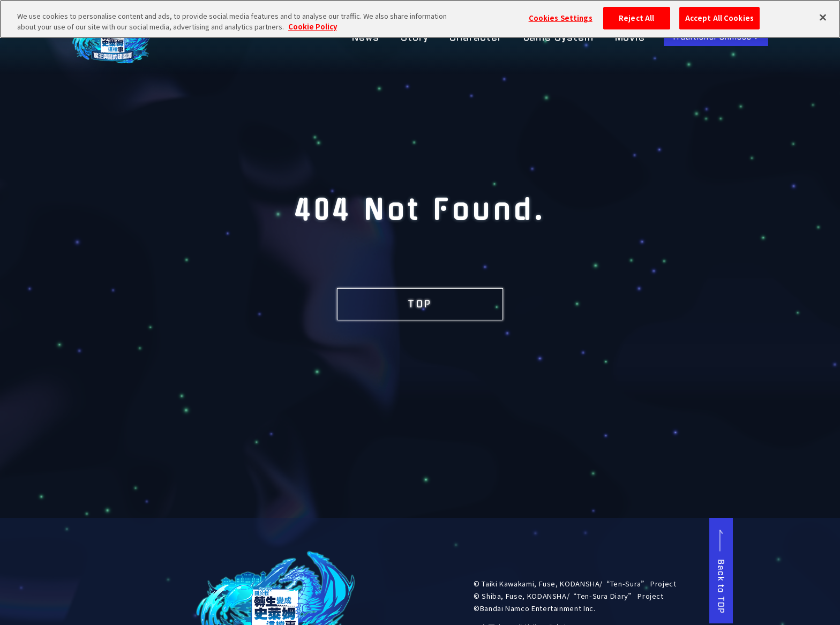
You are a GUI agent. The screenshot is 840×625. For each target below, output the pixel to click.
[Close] (823, 13)
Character (475, 37)
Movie (630, 37)
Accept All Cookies (719, 14)
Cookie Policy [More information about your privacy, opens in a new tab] (313, 22)
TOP (420, 304)
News (366, 37)
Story (415, 37)
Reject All (636, 14)
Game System (558, 37)
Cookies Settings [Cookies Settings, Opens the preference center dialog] (561, 14)
